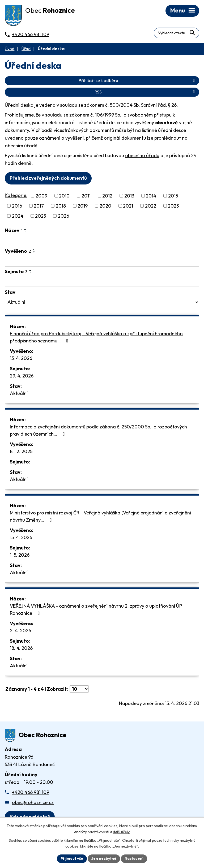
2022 (151, 206)
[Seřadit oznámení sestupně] (25, 231)
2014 (151, 196)
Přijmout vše (72, 858)
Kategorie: (16, 195)
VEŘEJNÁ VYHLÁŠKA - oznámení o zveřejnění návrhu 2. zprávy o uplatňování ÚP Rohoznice (96, 609)
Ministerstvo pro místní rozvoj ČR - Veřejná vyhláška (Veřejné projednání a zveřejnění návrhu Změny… (100, 516)
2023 (173, 206)
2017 (39, 206)
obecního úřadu (142, 155)
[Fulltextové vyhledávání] (177, 33)
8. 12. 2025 (21, 451)
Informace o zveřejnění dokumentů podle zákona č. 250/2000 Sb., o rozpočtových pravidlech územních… (98, 430)
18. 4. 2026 (21, 648)
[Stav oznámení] (102, 302)
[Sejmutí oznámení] (102, 281)
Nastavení (134, 858)
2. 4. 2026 (20, 631)
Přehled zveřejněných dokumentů (48, 178)
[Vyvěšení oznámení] (102, 261)
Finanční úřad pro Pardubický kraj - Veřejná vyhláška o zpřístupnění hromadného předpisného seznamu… (96, 337)
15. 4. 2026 (21, 537)
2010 (64, 196)
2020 (105, 206)
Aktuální (19, 393)
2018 (61, 206)
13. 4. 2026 (21, 358)
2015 (173, 196)
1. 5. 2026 (20, 555)
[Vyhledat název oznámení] (102, 240)
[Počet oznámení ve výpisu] (79, 689)
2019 (83, 206)
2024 (18, 216)
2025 (41, 216)
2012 (107, 196)
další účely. (122, 832)
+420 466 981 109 (31, 792)
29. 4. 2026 (22, 376)
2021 (128, 206)
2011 (86, 196)
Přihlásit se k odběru (138, 80)
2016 (17, 206)
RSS (146, 92)
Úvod (10, 49)
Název (14, 230)
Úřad (26, 49)
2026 (63, 216)
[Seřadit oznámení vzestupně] (25, 229)
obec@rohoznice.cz (33, 802)
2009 (41, 196)
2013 (129, 196)
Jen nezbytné (104, 858)
